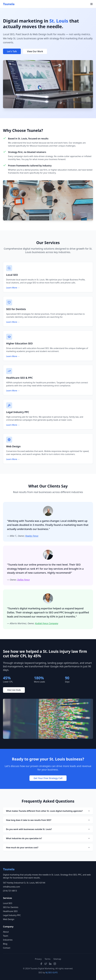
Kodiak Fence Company (47, 623)
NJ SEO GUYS (52, 972)
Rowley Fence (32, 536)
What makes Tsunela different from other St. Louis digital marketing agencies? (48, 811)
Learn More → (13, 288)
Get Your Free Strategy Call (48, 778)
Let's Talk (12, 51)
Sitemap (57, 959)
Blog (5, 944)
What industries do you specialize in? (48, 838)
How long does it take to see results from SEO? (48, 820)
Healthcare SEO (10, 911)
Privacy (38, 959)
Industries (8, 940)
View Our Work (35, 51)
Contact (7, 948)
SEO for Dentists (11, 907)
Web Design (9, 919)
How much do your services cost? (48, 848)
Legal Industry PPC (12, 915)
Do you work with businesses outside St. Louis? (48, 829)
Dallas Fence (23, 580)
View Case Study (14, 690)
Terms (47, 959)
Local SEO (8, 903)
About (6, 932)
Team (6, 936)
